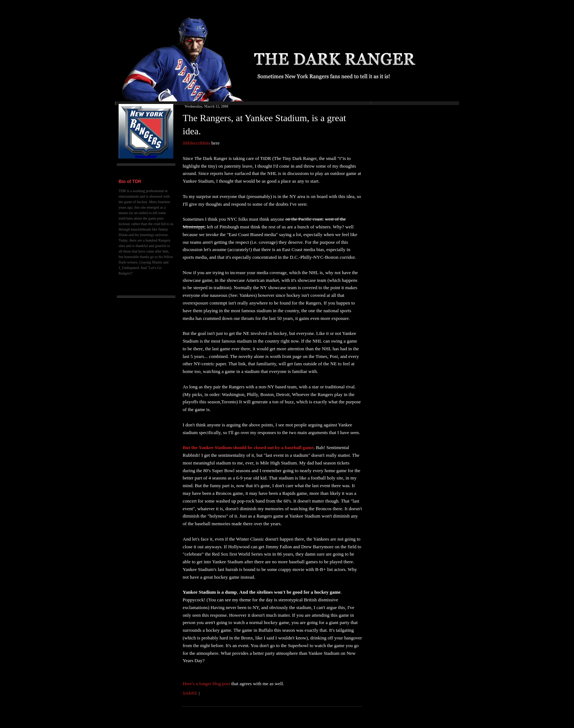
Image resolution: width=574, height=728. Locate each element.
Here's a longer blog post (206, 684)
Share (190, 693)
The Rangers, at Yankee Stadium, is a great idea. (264, 125)
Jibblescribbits (196, 143)
